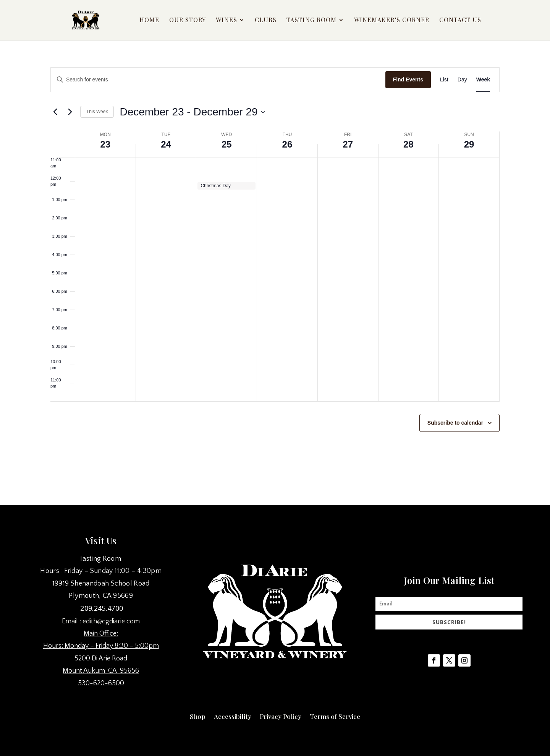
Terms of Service (335, 715)
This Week (97, 112)
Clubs (266, 21)
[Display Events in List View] (444, 80)
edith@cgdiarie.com (111, 621)
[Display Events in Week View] (483, 80)
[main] (275, 268)
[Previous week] (55, 112)
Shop (198, 715)
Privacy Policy (281, 715)
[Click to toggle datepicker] (192, 112)
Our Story (188, 21)
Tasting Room (311, 21)
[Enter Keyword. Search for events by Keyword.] (218, 80)
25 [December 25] (227, 144)
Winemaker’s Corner (392, 21)
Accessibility (233, 715)
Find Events (408, 79)
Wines (226, 21)
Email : (72, 621)
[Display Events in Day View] (462, 80)
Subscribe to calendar (455, 423)
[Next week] (70, 112)
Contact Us (460, 21)
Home (149, 21)
